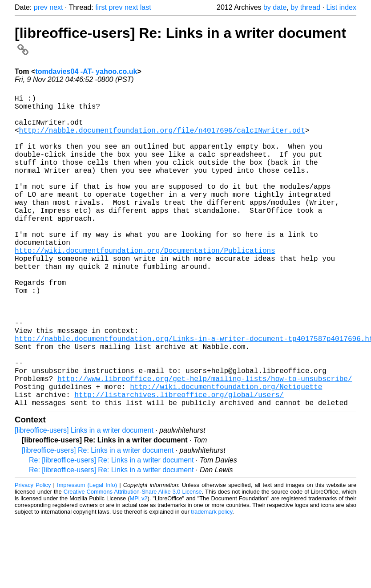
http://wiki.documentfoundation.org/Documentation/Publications (145, 286)
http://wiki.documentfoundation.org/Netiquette (226, 452)
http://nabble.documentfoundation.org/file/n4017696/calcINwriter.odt (162, 139)
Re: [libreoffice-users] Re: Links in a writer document (111, 529)
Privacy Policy (33, 554)
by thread (305, 7)
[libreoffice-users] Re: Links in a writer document (98, 520)
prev (41, 7)
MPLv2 (139, 568)
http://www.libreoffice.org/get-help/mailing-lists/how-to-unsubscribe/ (205, 442)
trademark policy (212, 581)
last (146, 7)
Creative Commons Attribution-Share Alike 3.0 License (133, 561)
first (101, 7)
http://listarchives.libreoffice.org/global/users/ (179, 462)
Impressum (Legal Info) (87, 554)
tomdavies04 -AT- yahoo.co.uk (86, 71)
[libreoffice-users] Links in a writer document (84, 500)
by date (275, 7)
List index (341, 7)
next (56, 7)
